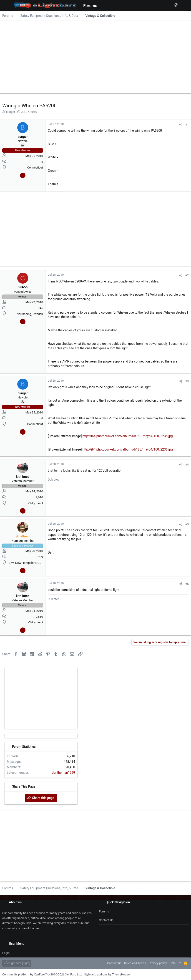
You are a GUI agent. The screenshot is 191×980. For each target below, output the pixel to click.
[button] (7, 6)
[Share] (181, 125)
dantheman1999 (63, 773)
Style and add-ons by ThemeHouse (107, 974)
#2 (187, 275)
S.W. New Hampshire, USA (26, 563)
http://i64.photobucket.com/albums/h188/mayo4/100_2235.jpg (128, 436)
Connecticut (35, 168)
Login (6, 953)
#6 (187, 584)
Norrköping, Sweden (30, 314)
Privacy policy (158, 963)
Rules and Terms (135, 963)
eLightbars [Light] (17, 963)
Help (172, 963)
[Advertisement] (95, 56)
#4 (187, 465)
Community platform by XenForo (42, 974)
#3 (187, 381)
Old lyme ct (36, 503)
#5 (187, 524)
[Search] (184, 6)
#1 (187, 125)
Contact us (106, 920)
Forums (104, 911)
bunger (10, 112)
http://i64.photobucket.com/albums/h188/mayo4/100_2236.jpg (128, 449)
